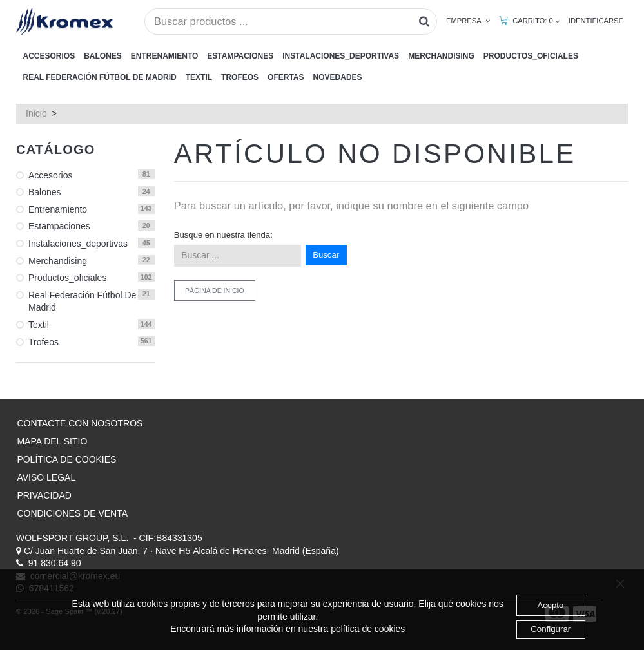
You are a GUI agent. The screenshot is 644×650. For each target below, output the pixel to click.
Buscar (326, 255)
